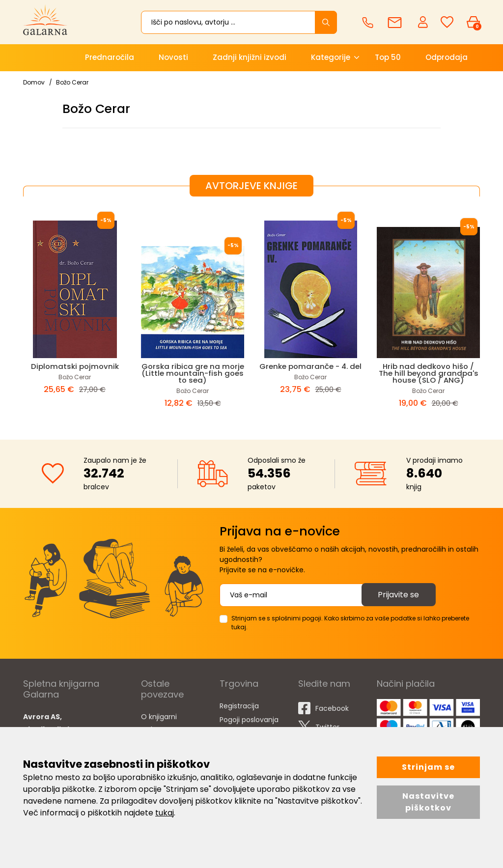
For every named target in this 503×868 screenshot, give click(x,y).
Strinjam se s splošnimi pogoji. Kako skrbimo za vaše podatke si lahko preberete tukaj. (350, 623)
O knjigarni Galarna (159, 723)
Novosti (173, 57)
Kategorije (331, 57)
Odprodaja (447, 57)
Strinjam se (428, 767)
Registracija (239, 706)
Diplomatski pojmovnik (75, 366)
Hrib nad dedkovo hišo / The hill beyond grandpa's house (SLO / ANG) (429, 373)
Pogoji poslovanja (249, 720)
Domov (34, 82)
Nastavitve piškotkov (428, 802)
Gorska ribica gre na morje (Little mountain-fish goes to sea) (193, 373)
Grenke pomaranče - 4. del (311, 366)
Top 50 (388, 57)
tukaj (165, 813)
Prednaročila (110, 57)
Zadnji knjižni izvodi (250, 57)
